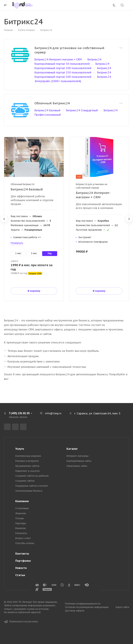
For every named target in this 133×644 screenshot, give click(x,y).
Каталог (72, 449)
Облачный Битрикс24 (52, 103)
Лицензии (21, 513)
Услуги (20, 449)
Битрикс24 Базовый (27, 189)
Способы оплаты (25, 543)
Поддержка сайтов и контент (32, 486)
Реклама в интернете (27, 461)
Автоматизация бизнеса (29, 491)
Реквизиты (21, 533)
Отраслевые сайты (77, 466)
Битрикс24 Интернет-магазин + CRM (93, 195)
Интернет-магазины (77, 456)
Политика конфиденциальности (83, 604)
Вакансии (20, 528)
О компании (22, 508)
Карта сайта (122, 607)
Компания (22, 501)
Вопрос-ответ (23, 538)
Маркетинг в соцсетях (27, 471)
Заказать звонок (18, 417)
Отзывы (20, 518)
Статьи (20, 575)
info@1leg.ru (53, 413)
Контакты (22, 554)
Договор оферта (75, 611)
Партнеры (21, 523)
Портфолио (23, 561)
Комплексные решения (28, 456)
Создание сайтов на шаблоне (32, 476)
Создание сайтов (25, 481)
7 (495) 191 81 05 (19, 413)
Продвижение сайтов (27, 466)
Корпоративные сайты (79, 461)
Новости (21, 568)
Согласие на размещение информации (87, 607)
